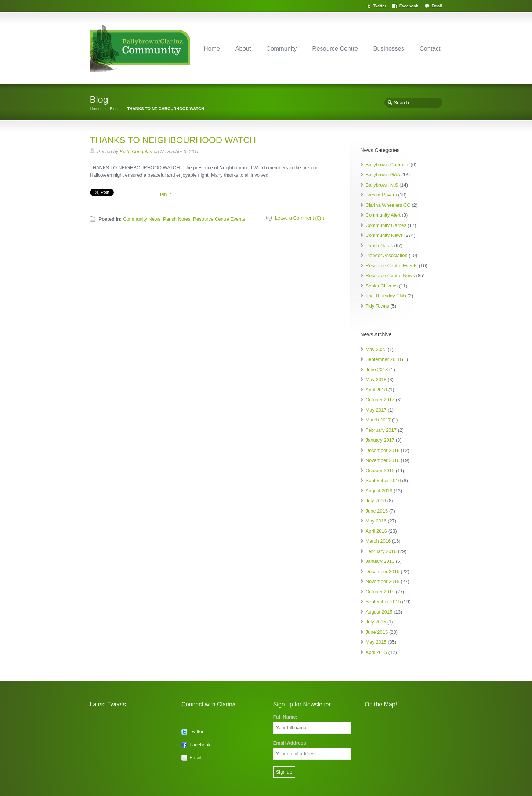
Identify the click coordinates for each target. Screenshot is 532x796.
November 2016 (383, 460)
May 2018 (376, 379)
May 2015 (376, 642)
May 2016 (376, 521)
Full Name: (285, 717)
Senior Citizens (382, 286)
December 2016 (383, 450)
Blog (114, 109)
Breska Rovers (381, 195)
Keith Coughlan (136, 151)
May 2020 (376, 349)
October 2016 (380, 471)
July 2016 (376, 501)
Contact (430, 48)
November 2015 (383, 581)
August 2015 (379, 612)
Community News (142, 219)
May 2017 (376, 410)
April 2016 (377, 531)
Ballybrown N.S (382, 185)
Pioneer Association (387, 255)
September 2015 (383, 602)
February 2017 (381, 430)
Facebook (409, 6)
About (243, 48)
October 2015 (380, 592)
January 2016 (380, 561)
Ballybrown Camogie (388, 165)
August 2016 (379, 491)
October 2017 (380, 400)
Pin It (166, 194)
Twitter (380, 6)
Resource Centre (335, 48)
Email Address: (290, 743)
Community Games (386, 225)
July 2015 (376, 622)
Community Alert (383, 215)
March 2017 (378, 420)
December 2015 (383, 571)
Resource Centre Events (219, 219)
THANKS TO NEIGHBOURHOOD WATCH (173, 140)
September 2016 (383, 480)
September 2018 (383, 359)
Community (281, 48)
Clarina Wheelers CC (388, 205)
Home (212, 48)
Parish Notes (177, 219)
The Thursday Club (386, 296)
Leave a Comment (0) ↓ (300, 218)
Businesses (389, 48)
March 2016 (378, 541)
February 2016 (381, 551)
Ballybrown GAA (383, 175)
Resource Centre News (390, 276)
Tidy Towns (377, 306)
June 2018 (377, 370)
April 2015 (377, 652)
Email (437, 6)
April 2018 (377, 390)
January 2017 (380, 440)
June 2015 (377, 632)
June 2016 (377, 511)
